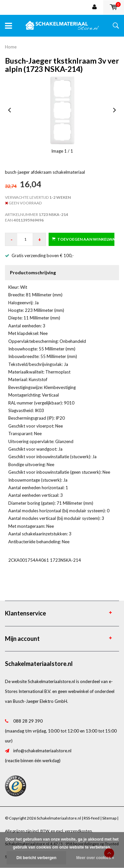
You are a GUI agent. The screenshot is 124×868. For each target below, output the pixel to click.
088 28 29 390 (28, 721)
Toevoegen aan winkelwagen (83, 239)
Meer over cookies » (95, 858)
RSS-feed (92, 818)
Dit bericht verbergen (37, 858)
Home (11, 47)
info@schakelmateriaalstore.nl (42, 751)
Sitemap (109, 818)
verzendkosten (78, 831)
